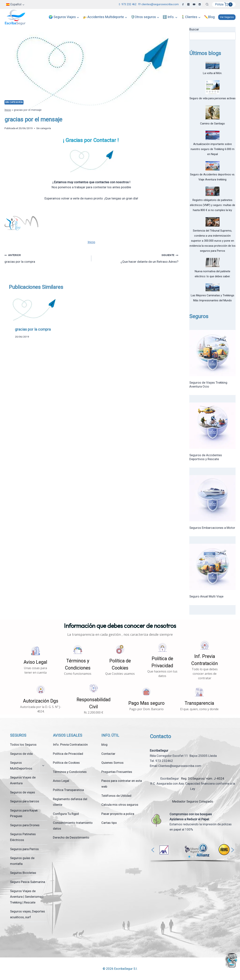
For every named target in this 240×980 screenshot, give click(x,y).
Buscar (194, 29)
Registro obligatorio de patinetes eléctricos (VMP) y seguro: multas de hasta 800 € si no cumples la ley (213, 205)
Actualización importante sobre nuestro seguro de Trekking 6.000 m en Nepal (213, 149)
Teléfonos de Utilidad (116, 796)
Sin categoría (14, 102)
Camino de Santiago (213, 124)
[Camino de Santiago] (213, 112)
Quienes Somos (112, 763)
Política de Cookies (66, 763)
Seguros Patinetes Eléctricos (23, 837)
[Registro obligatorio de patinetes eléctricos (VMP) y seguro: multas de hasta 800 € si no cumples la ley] (213, 191)
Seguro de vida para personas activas (213, 98)
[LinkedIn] (200, 4)
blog (104, 745)
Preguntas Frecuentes (117, 772)
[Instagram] (188, 4)
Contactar (108, 754)
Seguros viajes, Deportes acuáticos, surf (27, 914)
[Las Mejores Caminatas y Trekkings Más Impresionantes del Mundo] (213, 287)
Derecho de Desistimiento (71, 837)
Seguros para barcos (25, 801)
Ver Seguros (227, 17)
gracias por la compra (46, 258)
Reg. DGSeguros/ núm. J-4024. (203, 778)
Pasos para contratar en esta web (122, 784)
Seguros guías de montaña (22, 861)
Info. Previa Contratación (70, 745)
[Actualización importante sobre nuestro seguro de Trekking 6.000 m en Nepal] (213, 135)
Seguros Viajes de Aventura (23, 780)
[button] (35, 660)
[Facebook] (183, 4)
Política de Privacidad (68, 754)
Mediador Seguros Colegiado (193, 801)
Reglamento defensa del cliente (70, 802)
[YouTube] (194, 4)
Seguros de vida (21, 754)
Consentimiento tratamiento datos (73, 826)
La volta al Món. (213, 73)
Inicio (8, 110)
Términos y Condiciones (70, 772)
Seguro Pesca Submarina (28, 882)
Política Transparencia (68, 790)
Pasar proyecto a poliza (118, 814)
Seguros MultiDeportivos (21, 766)
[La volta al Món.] (213, 65)
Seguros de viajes (23, 792)
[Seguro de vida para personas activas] (213, 87)
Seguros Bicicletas (23, 873)
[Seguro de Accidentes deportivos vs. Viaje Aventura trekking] (213, 166)
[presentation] (34, 308)
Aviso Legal (61, 781)
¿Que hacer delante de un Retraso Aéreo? (136, 258)
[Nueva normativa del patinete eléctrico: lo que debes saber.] (213, 263)
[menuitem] (15, 4)
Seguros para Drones (25, 825)
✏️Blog (209, 17)
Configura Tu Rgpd (66, 814)
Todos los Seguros (23, 745)
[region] (193, 852)
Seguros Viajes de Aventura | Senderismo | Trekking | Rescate (27, 897)
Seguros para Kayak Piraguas (24, 813)
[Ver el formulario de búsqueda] (207, 4)
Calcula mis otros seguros (120, 805)
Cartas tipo (109, 823)
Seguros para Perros (24, 849)
